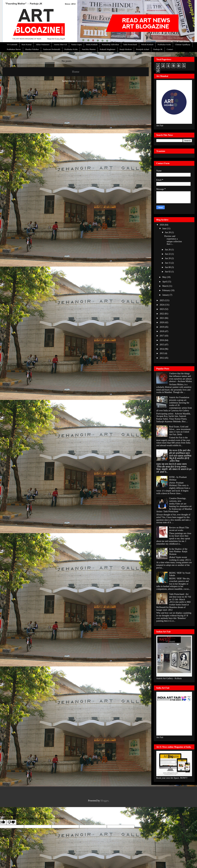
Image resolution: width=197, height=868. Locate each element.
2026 (162, 225)
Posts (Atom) (83, 81)
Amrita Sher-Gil (60, 44)
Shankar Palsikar (32, 49)
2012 (162, 358)
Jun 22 (168, 254)
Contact (170, 49)
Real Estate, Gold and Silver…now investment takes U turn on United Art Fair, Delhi (180, 431)
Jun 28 (168, 232)
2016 (162, 340)
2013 (162, 353)
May (164, 277)
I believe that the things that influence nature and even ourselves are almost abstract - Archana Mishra (181, 377)
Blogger (104, 801)
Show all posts (82, 61)
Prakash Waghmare (107, 49)
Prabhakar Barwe (14, 49)
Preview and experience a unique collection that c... (173, 240)
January (166, 295)
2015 (162, 345)
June (164, 229)
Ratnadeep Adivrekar (110, 44)
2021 (162, 318)
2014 (162, 349)
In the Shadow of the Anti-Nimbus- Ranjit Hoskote (178, 552)
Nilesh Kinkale (147, 44)
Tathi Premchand (130, 44)
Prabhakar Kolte (164, 44)
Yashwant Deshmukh (52, 49)
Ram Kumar (27, 44)
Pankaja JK (158, 49)
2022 (162, 314)
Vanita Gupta (76, 44)
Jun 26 (168, 250)
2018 (162, 331)
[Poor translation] (11, 822)
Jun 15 (168, 263)
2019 (162, 327)
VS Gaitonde (12, 44)
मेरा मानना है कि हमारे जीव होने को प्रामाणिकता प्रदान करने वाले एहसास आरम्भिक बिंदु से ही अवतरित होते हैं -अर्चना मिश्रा (180, 456)
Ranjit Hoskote (126, 49)
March (165, 286)
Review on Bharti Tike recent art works (179, 529)
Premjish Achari (143, 49)
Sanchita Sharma (89, 49)
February (166, 290)
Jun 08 (168, 267)
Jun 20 (168, 258)
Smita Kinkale (92, 44)
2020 (162, 322)
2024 (162, 305)
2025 (162, 300)
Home (76, 72)
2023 (162, 309)
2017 (162, 336)
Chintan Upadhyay (183, 44)
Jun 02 (168, 272)
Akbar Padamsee (43, 44)
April (165, 282)
